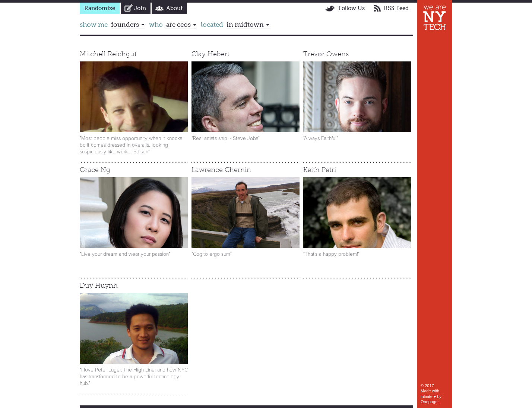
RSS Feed (396, 8)
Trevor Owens (326, 54)
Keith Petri (320, 170)
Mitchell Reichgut (108, 54)
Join (140, 8)
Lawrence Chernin (221, 170)
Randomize (100, 8)
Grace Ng (95, 170)
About (174, 8)
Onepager (430, 402)
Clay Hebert (210, 54)
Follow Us (351, 8)
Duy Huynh (99, 286)
